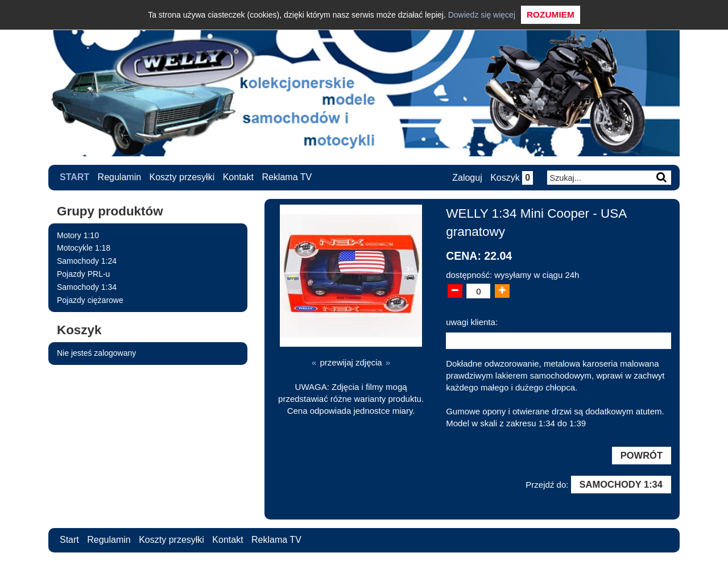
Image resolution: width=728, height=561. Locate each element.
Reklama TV (287, 177)
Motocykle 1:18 (84, 248)
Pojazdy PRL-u (83, 274)
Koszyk (512, 178)
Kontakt (238, 177)
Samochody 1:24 (87, 261)
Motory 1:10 (78, 235)
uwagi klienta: (472, 322)
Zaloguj (467, 178)
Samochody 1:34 (87, 287)
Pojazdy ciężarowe (90, 300)
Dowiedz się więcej (482, 15)
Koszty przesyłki (182, 177)
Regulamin (119, 177)
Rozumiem (551, 14)
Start (75, 177)
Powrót (642, 455)
